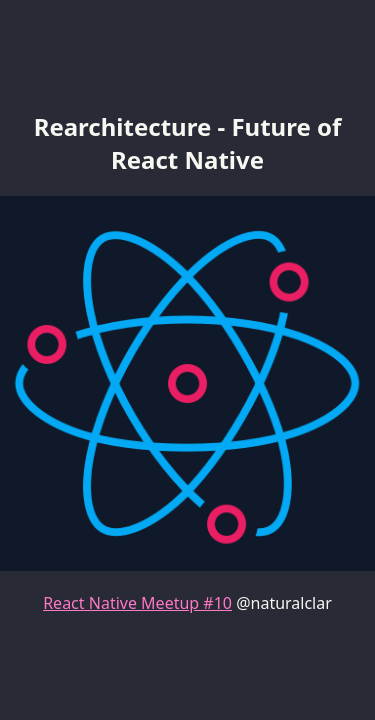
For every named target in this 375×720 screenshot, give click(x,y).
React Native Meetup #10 (137, 603)
